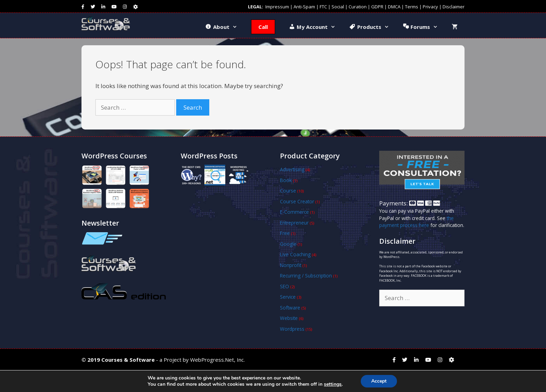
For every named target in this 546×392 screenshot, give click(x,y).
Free (285, 233)
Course (288, 191)
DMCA (394, 7)
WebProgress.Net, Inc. (217, 360)
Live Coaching (295, 254)
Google (288, 244)
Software (290, 308)
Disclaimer (454, 7)
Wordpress (292, 329)
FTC (323, 7)
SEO (284, 286)
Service (288, 297)
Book (286, 180)
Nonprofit (291, 265)
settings (333, 384)
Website (289, 318)
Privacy (430, 7)
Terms (412, 7)
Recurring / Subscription (306, 276)
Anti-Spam (304, 7)
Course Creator (297, 201)
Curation (358, 7)
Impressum (277, 7)
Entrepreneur (294, 223)
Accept (379, 381)
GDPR (377, 7)
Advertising (292, 169)
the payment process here (416, 222)
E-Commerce (294, 212)
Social (338, 7)
